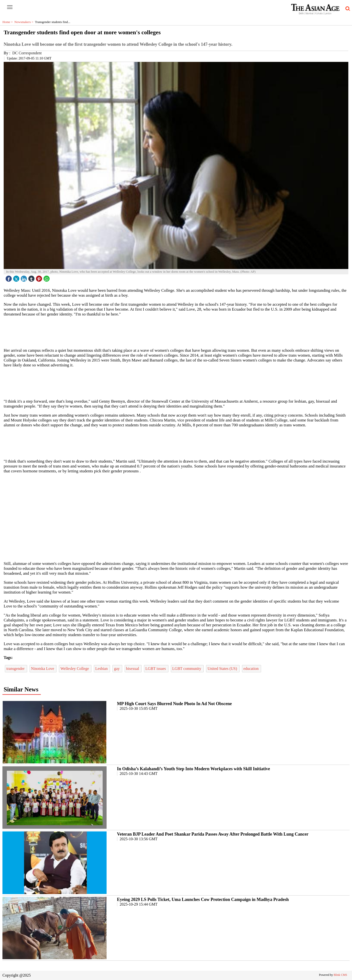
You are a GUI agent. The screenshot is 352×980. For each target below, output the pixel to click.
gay (117, 669)
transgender (16, 669)
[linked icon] (24, 277)
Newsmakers (25, 22)
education (252, 669)
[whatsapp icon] (47, 277)
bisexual (133, 669)
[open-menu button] (10, 7)
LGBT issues (156, 669)
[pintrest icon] (40, 277)
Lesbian (102, 669)
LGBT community (187, 669)
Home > (8, 22)
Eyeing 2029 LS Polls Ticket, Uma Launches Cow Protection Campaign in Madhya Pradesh (203, 899)
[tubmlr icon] (32, 277)
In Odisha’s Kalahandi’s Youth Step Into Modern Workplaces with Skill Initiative (194, 769)
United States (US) (223, 669)
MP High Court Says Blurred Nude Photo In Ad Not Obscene (175, 704)
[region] (176, 332)
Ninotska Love (43, 669)
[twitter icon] (17, 277)
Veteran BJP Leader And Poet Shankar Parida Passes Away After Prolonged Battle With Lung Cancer (213, 834)
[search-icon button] (347, 9)
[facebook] (9, 277)
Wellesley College (75, 669)
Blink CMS (340, 975)
